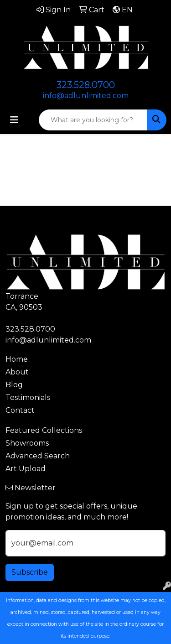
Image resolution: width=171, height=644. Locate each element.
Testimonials (28, 397)
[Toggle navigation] (14, 120)
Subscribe (30, 572)
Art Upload (26, 469)
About (17, 372)
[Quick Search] (93, 120)
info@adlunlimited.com (86, 96)
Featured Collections (44, 430)
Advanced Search (38, 456)
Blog (14, 385)
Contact (20, 410)
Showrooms (27, 443)
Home (17, 359)
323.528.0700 (86, 85)
